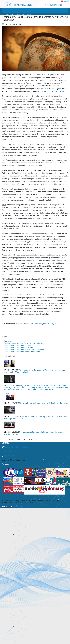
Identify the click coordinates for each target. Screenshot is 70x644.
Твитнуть (8, 341)
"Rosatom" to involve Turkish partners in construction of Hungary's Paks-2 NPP (35, 417)
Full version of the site (12, 495)
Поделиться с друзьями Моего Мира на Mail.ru (24, 349)
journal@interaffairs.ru (12, 451)
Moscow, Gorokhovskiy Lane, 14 (18, 447)
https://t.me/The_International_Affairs (44, 324)
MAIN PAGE (9, 15)
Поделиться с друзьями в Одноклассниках (23, 351)
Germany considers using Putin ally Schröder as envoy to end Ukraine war (36, 433)
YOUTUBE (33, 439)
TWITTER (21, 439)
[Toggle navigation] (5, 11)
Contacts (6, 443)
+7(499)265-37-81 (12, 455)
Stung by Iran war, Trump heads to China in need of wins (43, 403)
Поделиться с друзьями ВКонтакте (19, 347)
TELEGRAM (8, 439)
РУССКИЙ (65, 1)
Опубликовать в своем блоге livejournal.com (23, 343)
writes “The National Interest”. (53, 91)
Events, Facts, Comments (25, 15)
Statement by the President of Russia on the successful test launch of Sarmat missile (35, 371)
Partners (5, 464)
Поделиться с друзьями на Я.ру (17, 345)
